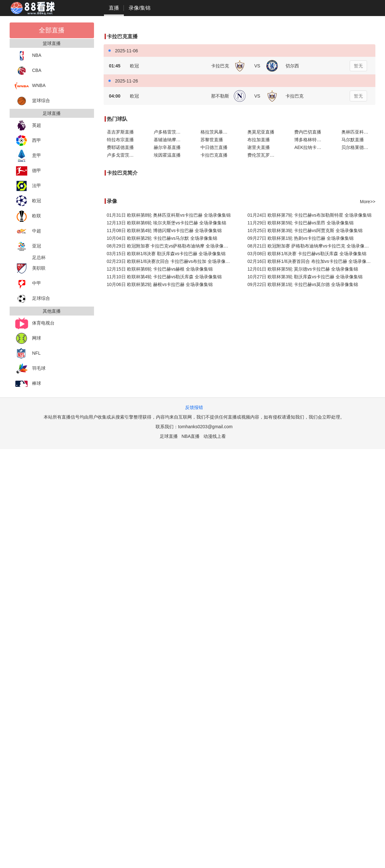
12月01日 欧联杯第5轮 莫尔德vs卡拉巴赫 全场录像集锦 (303, 269)
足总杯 (39, 257)
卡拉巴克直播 (214, 155)
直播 (114, 8)
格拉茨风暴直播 (216, 132)
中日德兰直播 (214, 147)
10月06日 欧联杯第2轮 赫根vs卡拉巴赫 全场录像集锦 (160, 284)
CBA (28, 71)
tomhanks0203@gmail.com (205, 427)
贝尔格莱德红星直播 (358, 147)
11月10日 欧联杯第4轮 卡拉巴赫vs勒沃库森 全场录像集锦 (164, 277)
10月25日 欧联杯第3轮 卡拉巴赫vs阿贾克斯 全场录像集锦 (305, 230)
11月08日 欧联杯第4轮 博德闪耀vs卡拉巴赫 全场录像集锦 (164, 230)
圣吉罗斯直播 (120, 132)
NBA (28, 56)
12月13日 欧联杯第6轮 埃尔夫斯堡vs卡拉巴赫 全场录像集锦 (167, 223)
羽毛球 (30, 369)
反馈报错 (194, 407)
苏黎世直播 (212, 140)
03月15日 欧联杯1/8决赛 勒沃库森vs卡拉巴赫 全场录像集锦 (166, 254)
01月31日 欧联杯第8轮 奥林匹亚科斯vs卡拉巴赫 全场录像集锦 (169, 215)
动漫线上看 (215, 436)
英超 (28, 126)
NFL (27, 354)
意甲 (28, 156)
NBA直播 (191, 436)
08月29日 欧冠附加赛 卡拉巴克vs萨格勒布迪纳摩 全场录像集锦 (170, 246)
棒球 (28, 384)
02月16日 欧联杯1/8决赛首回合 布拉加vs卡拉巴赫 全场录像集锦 (311, 261)
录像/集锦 (140, 8)
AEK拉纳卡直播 (310, 147)
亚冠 (28, 246)
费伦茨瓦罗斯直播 (264, 155)
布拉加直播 (259, 140)
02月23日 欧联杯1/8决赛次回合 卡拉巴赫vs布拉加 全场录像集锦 (171, 261)
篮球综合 (32, 101)
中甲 (28, 284)
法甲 (28, 186)
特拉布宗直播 (120, 140)
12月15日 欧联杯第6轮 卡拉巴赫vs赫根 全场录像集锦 (160, 269)
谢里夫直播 (259, 147)
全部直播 (52, 30)
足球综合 (32, 299)
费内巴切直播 (308, 132)
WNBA (30, 86)
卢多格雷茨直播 (169, 132)
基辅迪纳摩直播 (169, 140)
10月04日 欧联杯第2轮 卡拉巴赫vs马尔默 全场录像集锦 (162, 238)
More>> (368, 202)
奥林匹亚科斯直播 (358, 132)
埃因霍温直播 (167, 155)
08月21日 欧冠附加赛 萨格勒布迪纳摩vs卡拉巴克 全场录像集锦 (310, 246)
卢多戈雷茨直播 (123, 155)
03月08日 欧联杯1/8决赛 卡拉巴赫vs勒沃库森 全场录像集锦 (307, 254)
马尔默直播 (353, 140)
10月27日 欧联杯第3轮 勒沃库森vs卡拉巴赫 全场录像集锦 (305, 277)
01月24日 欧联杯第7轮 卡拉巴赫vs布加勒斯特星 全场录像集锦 (309, 215)
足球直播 (169, 436)
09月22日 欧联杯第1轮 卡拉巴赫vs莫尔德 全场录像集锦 (303, 284)
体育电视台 (34, 323)
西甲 (28, 141)
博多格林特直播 (310, 140)
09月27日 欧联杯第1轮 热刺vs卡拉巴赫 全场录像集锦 (300, 238)
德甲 (28, 171)
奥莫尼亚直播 (261, 132)
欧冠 (28, 201)
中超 (28, 231)
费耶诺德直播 (120, 147)
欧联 (28, 216)
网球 (28, 339)
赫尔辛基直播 (167, 147)
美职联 (30, 269)
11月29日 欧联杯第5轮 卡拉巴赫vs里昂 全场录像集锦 (300, 223)
